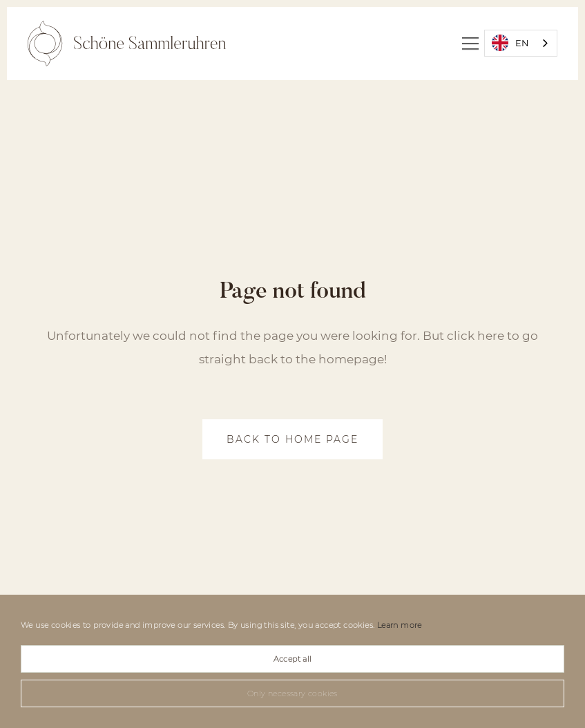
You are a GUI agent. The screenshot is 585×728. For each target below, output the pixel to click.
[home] (127, 44)
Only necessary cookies (292, 693)
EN (510, 43)
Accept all (293, 659)
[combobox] (521, 43)
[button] (470, 44)
